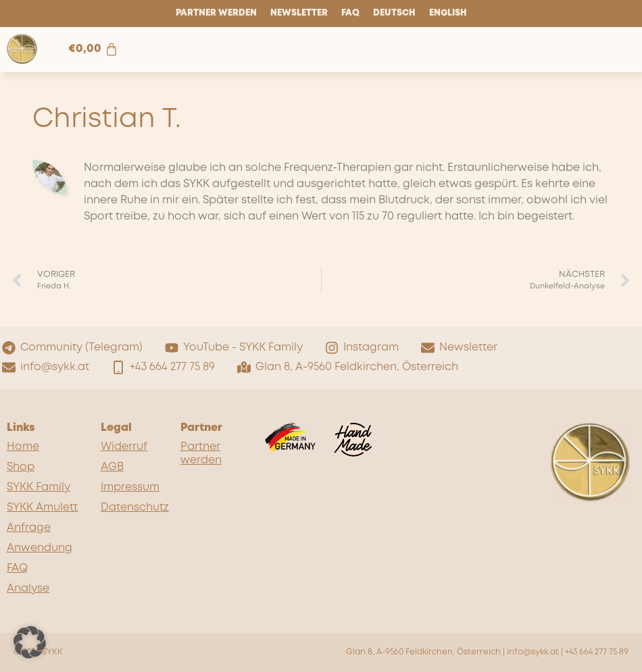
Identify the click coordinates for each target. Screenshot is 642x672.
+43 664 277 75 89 (597, 652)
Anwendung (40, 548)
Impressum (130, 487)
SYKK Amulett (42, 508)
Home (23, 447)
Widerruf (124, 447)
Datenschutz (134, 508)
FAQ (350, 13)
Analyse (28, 589)
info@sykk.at (533, 652)
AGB (112, 467)
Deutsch (394, 13)
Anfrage (29, 528)
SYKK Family (39, 487)
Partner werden (216, 13)
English (448, 13)
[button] (30, 642)
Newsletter (299, 13)
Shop (21, 467)
